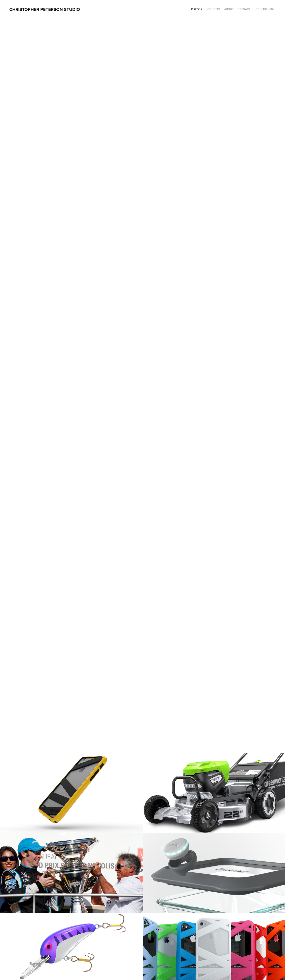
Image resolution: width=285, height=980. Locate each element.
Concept (214, 9)
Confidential (265, 9)
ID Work (196, 9)
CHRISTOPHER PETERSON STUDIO (45, 9)
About (229, 9)
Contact (244, 9)
